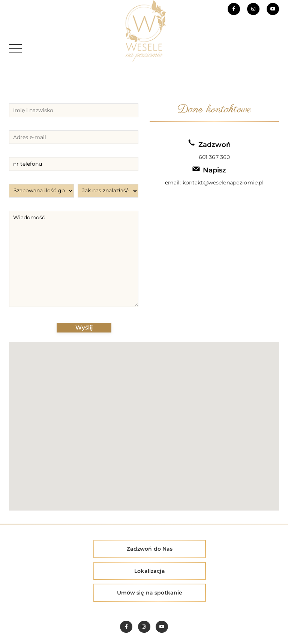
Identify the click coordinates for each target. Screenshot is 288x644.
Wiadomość (74, 259)
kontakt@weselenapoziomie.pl (223, 183)
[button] (144, 422)
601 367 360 (214, 157)
